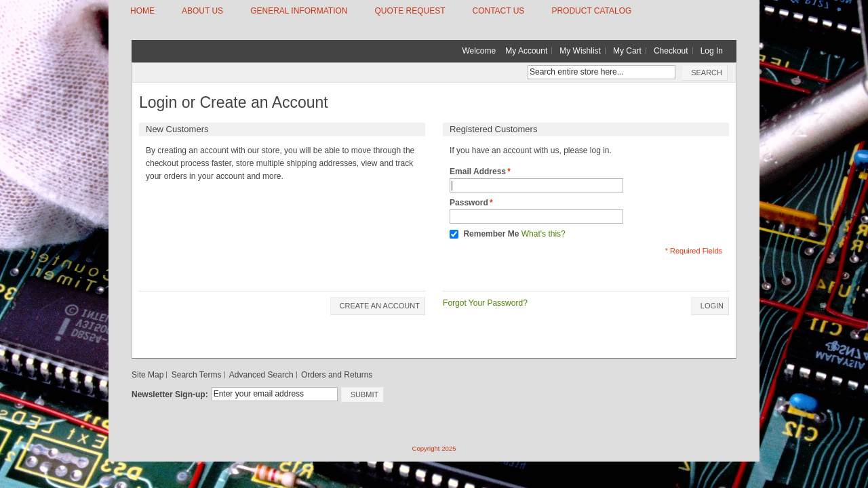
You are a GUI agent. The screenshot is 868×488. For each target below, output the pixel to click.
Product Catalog (591, 11)
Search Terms (197, 375)
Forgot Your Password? (485, 303)
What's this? (544, 234)
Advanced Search (261, 375)
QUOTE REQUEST (410, 11)
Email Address (478, 172)
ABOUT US (202, 11)
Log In (712, 51)
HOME (142, 11)
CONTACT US (498, 11)
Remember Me (491, 234)
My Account (526, 51)
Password (469, 203)
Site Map (147, 375)
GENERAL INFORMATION (299, 11)
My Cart (627, 51)
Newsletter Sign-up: (170, 394)
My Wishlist (580, 51)
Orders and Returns (337, 375)
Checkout (671, 51)
